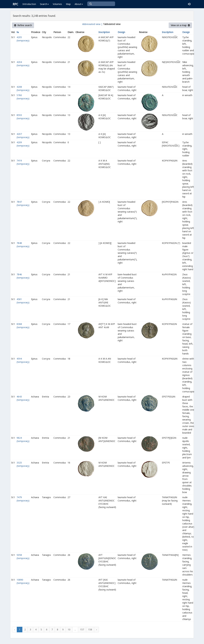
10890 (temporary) (23, 581)
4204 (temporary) (23, 64)
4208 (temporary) (23, 88)
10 (69, 629)
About (79, 4)
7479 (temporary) (23, 499)
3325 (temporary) (23, 464)
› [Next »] (96, 629)
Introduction (29, 4)
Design (121, 32)
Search (44, 4)
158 (90, 629)
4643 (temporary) (23, 398)
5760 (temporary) (23, 97)
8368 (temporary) (23, 326)
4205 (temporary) (23, 39)
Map (68, 4)
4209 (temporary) (23, 144)
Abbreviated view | (92, 24)
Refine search (23, 25)
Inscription (104, 32)
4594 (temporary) (23, 360)
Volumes (57, 4)
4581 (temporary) (23, 301)
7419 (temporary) (23, 162)
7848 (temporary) (23, 245)
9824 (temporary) (23, 439)
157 (82, 629)
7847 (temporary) (23, 203)
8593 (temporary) (23, 117)
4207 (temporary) (23, 136)
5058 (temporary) (23, 557)
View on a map (180, 25)
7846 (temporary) (23, 276)
